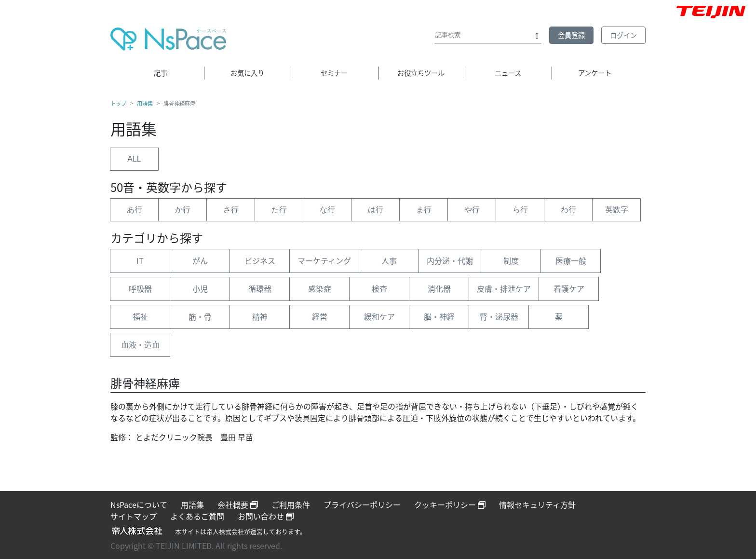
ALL (134, 159)
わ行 (568, 210)
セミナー (334, 73)
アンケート (595, 73)
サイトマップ (134, 516)
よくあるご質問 (197, 516)
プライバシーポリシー (362, 504)
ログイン (623, 35)
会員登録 (571, 35)
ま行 (424, 210)
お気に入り (247, 73)
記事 (161, 73)
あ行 (135, 210)
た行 (279, 210)
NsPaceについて (139, 504)
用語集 (145, 104)
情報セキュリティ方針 (537, 504)
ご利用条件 (291, 504)
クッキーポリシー (450, 504)
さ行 (231, 210)
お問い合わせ (266, 516)
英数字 (617, 210)
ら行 (520, 210)
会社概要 (238, 504)
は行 (376, 210)
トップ (118, 104)
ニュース (508, 73)
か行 (183, 210)
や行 (472, 210)
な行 (327, 210)
